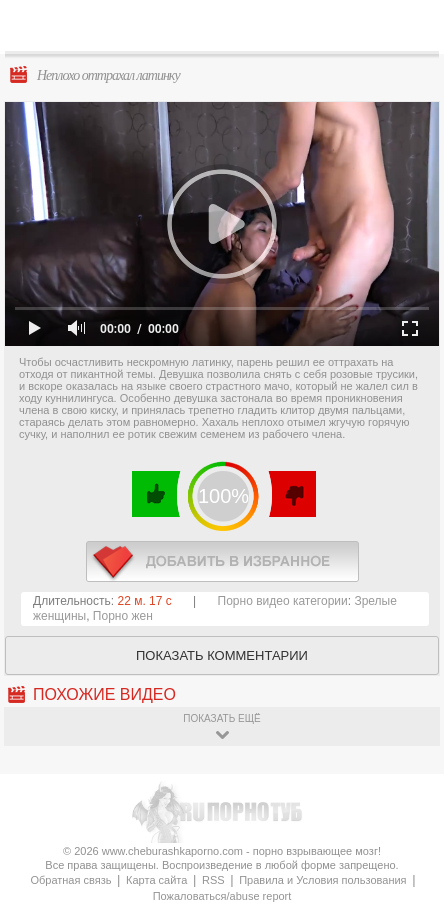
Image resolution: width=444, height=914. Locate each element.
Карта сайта (156, 880)
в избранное (222, 561)
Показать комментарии (222, 655)
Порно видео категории (283, 601)
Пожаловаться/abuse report (222, 896)
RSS (213, 880)
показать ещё (221, 718)
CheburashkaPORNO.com (232, 31)
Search (413, 27)
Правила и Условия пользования (322, 880)
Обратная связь (70, 880)
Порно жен (123, 616)
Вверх (405, 867)
